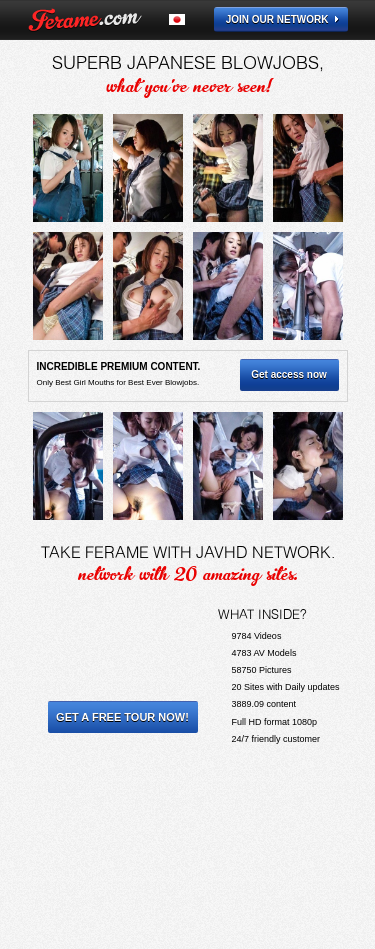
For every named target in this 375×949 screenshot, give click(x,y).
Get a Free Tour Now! (122, 717)
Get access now (289, 374)
